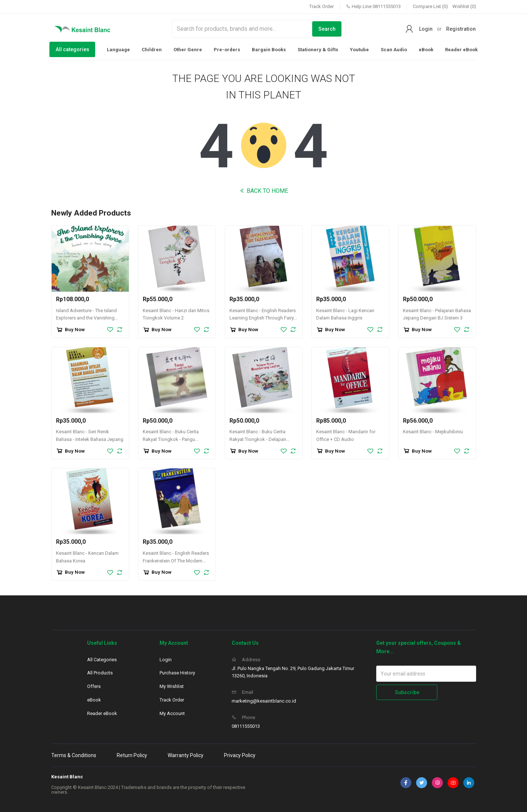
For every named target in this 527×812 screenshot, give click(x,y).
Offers (94, 686)
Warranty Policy (186, 755)
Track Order (322, 6)
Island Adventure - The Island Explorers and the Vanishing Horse (86, 318)
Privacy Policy (240, 755)
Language (118, 50)
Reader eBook (461, 50)
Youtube (359, 50)
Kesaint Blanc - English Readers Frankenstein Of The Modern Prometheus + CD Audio (176, 561)
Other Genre (188, 50)
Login (426, 29)
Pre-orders (227, 50)
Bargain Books (269, 50)
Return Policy (132, 755)
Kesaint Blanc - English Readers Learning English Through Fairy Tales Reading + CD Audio (263, 318)
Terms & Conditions (74, 755)
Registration (461, 29)
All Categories (102, 660)
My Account (172, 713)
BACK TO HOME (264, 191)
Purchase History (177, 673)
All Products (100, 673)
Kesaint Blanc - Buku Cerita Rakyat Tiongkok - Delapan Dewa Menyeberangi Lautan (259, 439)
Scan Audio (394, 50)
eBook (426, 50)
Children (152, 50)
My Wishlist (172, 686)
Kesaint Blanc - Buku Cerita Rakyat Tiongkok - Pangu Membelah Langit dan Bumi (171, 439)
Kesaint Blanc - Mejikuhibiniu (433, 432)
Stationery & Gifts (318, 50)
